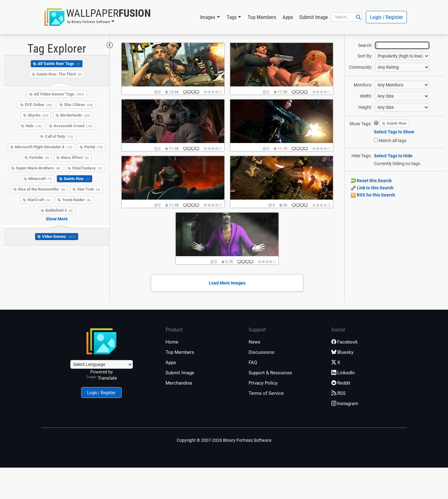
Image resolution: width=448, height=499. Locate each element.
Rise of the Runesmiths (42, 189)
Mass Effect (75, 157)
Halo (34, 126)
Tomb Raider (77, 200)
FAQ (253, 363)
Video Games (59, 236)
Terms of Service (266, 393)
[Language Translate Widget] (102, 364)
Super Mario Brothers (38, 168)
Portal (94, 147)
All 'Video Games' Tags (59, 94)
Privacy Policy (263, 383)
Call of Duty (59, 136)
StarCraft (39, 200)
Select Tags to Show (394, 132)
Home (172, 342)
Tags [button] (232, 17)
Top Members (262, 17)
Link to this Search (372, 188)
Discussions (261, 352)
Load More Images (227, 283)
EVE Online (39, 105)
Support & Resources (270, 373)
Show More (57, 219)
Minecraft (40, 179)
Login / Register (386, 17)
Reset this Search (371, 181)
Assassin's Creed (73, 126)
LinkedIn (343, 373)
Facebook (345, 342)
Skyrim (38, 115)
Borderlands (75, 115)
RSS (338, 393)
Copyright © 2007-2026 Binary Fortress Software (224, 440)
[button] (98, 17)
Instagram (345, 404)
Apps (288, 17)
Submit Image (314, 17)
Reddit (341, 383)
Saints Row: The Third (59, 74)
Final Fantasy (87, 168)
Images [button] (208, 17)
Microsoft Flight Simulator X (44, 147)
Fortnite (39, 157)
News (254, 342)
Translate (102, 378)
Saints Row (77, 179)
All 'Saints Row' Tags (59, 64)
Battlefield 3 (59, 210)
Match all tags (393, 141)
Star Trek (89, 189)
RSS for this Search (373, 195)
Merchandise (179, 383)
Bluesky (342, 352)
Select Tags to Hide (393, 156)
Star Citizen (79, 105)
